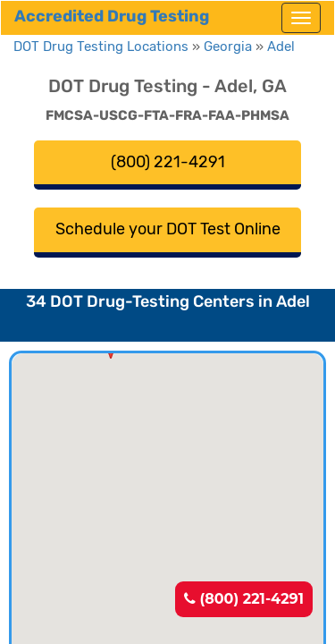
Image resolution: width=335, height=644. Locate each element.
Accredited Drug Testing (112, 16)
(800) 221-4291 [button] (168, 162)
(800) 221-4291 (244, 599)
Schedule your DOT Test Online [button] (168, 229)
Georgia (228, 47)
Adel (281, 47)
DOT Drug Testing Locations (101, 47)
